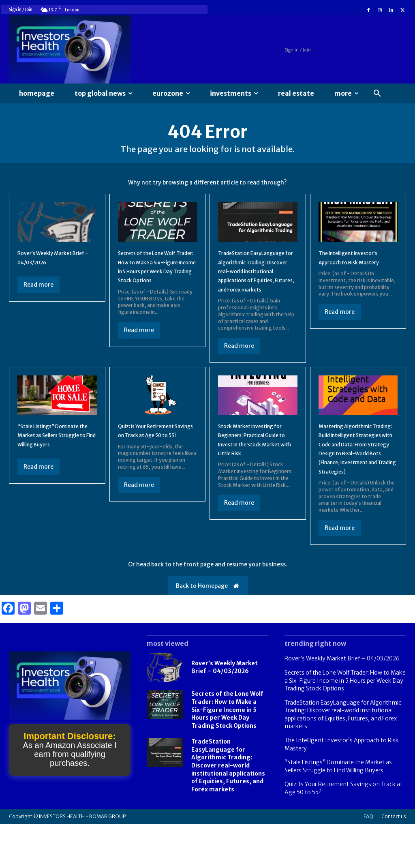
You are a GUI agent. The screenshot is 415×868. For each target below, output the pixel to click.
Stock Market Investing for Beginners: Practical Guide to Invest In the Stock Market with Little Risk (255, 469)
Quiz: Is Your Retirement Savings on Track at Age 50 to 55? (155, 460)
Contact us (394, 860)
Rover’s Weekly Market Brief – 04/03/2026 (225, 711)
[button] (377, 94)
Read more (39, 292)
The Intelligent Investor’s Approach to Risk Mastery (357, 269)
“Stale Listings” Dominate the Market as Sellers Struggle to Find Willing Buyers (338, 810)
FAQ (368, 860)
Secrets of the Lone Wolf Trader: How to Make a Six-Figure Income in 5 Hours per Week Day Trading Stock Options (156, 279)
